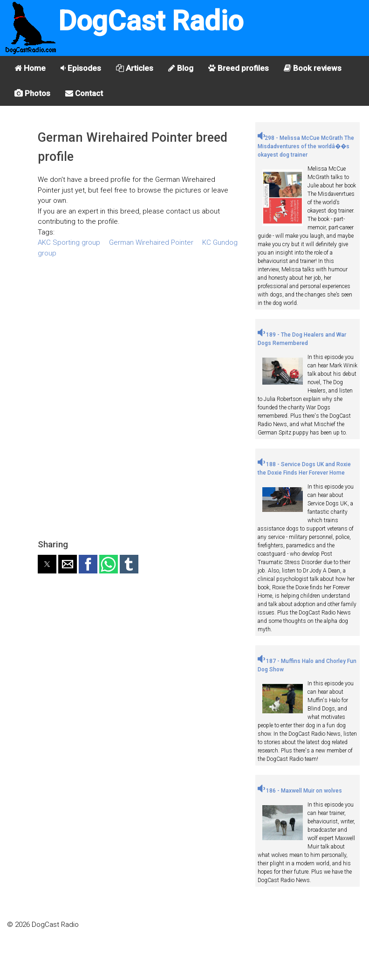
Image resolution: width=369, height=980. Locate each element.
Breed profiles (239, 68)
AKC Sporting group (69, 242)
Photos (32, 93)
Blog (181, 68)
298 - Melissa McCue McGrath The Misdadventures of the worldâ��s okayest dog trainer (306, 146)
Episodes (81, 68)
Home (30, 68)
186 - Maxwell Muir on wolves (300, 791)
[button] (47, 564)
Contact (84, 93)
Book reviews (313, 68)
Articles (135, 68)
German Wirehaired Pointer (151, 242)
